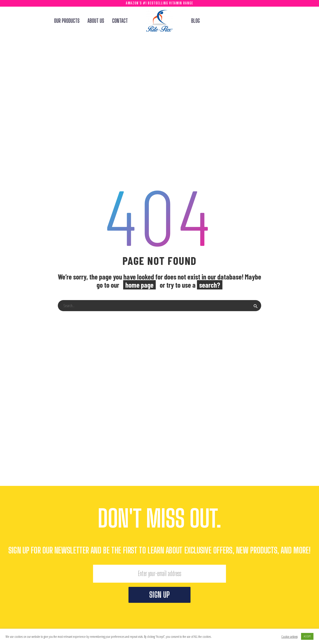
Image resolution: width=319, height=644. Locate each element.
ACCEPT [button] (307, 636)
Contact (120, 21)
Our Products (67, 21)
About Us (96, 21)
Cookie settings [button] (290, 636)
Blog (195, 21)
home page (139, 285)
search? (210, 285)
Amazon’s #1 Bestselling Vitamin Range (159, 3)
